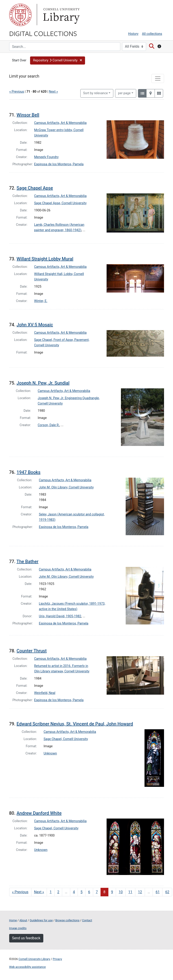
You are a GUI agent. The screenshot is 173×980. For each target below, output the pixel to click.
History (133, 34)
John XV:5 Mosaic (35, 325)
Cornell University (20, 15)
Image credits (18, 928)
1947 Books (28, 472)
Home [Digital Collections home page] (13, 920)
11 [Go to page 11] (130, 892)
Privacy (57, 959)
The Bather (27, 562)
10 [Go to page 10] (121, 892)
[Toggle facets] (158, 78)
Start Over (19, 60)
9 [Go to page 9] (112, 892)
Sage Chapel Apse (35, 188)
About (23, 920)
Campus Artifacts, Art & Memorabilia (60, 123)
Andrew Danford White (39, 813)
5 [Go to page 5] (82, 892)
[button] (57, 60)
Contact (87, 920)
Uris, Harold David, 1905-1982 (60, 616)
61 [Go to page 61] (158, 892)
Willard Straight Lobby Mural (45, 259)
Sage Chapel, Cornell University (66, 739)
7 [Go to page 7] (97, 892)
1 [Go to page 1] (51, 892)
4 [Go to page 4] (74, 892)
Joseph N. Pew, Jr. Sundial (43, 383)
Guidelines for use (41, 920)
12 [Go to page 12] (140, 892)
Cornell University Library (34, 959)
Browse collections (67, 920)
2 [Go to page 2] (58, 892)
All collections (152, 34)
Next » (53, 92)
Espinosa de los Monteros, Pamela (59, 164)
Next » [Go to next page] (39, 892)
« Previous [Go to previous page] (20, 892)
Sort (96, 93)
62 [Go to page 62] (167, 892)
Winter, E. (41, 301)
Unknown (50, 753)
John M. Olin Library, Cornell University (66, 487)
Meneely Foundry (46, 157)
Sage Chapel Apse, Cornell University (60, 203)
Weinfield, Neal (45, 693)
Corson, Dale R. (49, 425)
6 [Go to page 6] (89, 892)
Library (61, 15)
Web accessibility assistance (27, 967)
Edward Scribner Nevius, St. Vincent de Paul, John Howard (75, 724)
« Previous (17, 92)
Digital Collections (43, 33)
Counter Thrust (32, 651)
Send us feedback (26, 938)
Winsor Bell (28, 115)
